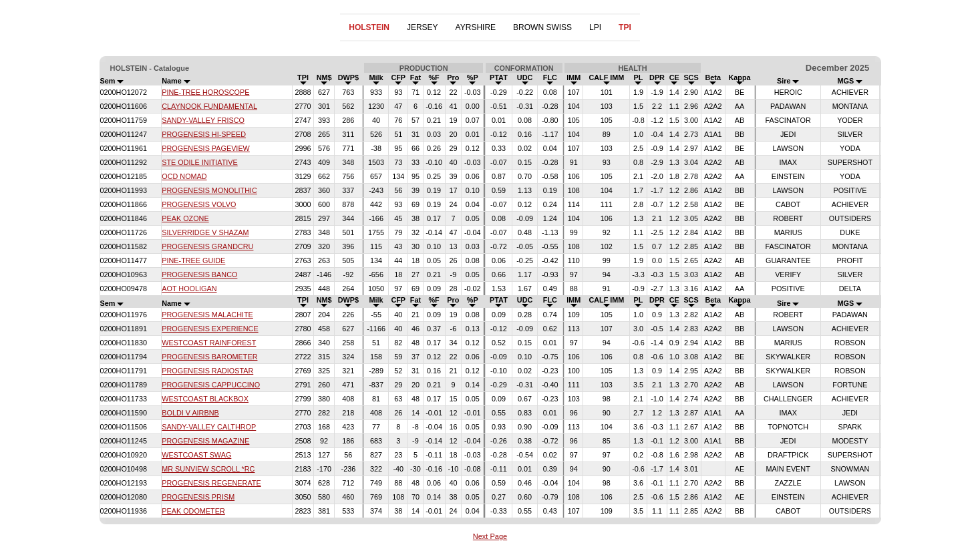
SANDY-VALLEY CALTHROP (209, 427)
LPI (595, 27)
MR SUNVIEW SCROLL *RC (208, 469)
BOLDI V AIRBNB (190, 413)
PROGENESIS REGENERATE (211, 483)
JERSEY (423, 27)
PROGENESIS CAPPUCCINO (211, 385)
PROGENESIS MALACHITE (207, 315)
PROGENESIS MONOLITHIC (209, 190)
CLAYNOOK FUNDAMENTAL (209, 106)
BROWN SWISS (542, 27)
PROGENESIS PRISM (198, 497)
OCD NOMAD (184, 176)
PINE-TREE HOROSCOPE (205, 92)
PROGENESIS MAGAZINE (205, 441)
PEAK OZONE (185, 218)
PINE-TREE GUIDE (193, 260)
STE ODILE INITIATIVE (200, 162)
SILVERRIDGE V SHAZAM (205, 232)
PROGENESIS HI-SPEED (204, 134)
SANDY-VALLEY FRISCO (203, 120)
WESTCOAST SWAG (196, 455)
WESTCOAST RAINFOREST (209, 343)
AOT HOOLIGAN (189, 289)
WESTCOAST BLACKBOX (205, 399)
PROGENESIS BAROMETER (209, 357)
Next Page (490, 536)
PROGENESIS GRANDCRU (207, 246)
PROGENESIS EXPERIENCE (210, 329)
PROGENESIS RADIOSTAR (207, 371)
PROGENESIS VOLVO (199, 204)
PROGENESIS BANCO (199, 274)
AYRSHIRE (476, 27)
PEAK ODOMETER (193, 511)
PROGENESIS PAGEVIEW (206, 148)
